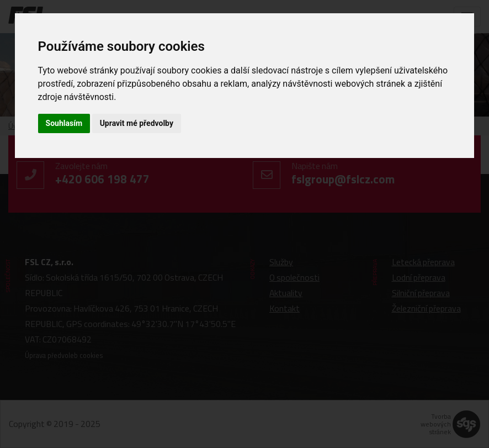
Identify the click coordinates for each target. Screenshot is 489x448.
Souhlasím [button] (64, 123)
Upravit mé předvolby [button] (137, 123)
